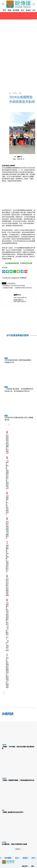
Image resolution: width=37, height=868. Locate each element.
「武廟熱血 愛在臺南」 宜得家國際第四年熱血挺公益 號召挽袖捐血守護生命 (7, 475)
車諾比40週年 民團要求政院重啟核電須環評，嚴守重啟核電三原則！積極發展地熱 (7, 673)
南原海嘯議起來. (11, 283)
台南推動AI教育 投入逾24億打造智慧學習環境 (7, 505)
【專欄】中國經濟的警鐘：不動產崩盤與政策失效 (18, 780)
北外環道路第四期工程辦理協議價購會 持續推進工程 (7, 444)
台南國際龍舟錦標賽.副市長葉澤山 (23, 288)
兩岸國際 (4, 842)
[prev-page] (6, 425)
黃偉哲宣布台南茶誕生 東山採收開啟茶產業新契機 (7, 587)
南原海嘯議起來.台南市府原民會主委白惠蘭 (14, 286)
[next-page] (9, 425)
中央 (7, 542)
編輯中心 (20, 157)
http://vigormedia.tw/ (20, 298)
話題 (6, 358)
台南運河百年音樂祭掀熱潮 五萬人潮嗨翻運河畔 (7, 530)
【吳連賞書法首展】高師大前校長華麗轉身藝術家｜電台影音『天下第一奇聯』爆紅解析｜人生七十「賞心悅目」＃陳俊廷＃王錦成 (7, 627)
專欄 (3, 810)
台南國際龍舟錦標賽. (8, 288)
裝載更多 (18, 849)
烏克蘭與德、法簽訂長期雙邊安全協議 (14, 844)
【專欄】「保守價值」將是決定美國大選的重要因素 (18, 748)
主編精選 (4, 745)
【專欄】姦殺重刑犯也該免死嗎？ (13, 812)
